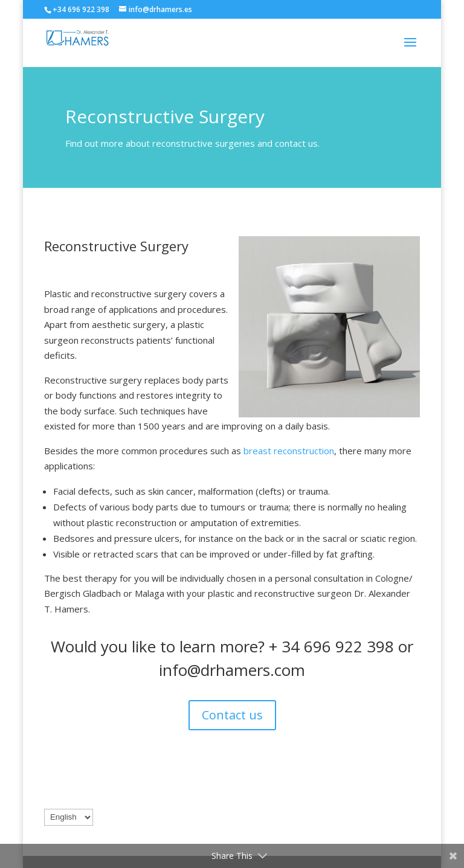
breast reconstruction (289, 451)
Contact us (232, 715)
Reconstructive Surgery (116, 246)
